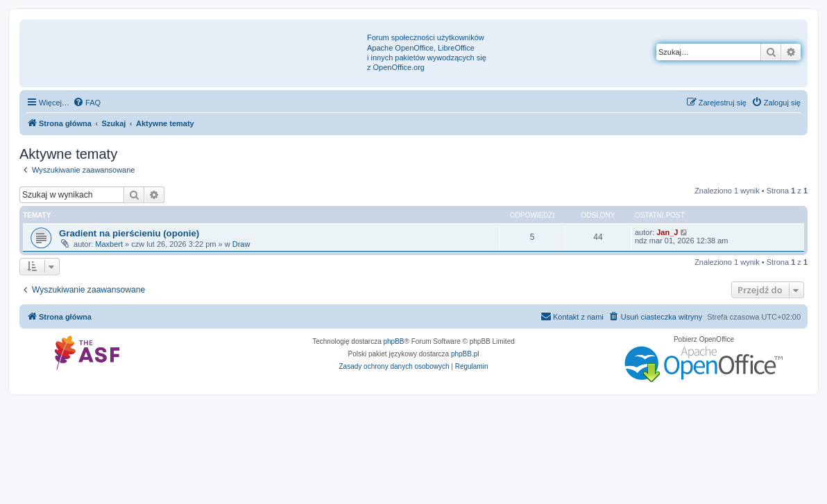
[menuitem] (87, 103)
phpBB (394, 341)
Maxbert (109, 244)
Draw (241, 244)
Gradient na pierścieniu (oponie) (129, 233)
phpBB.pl (465, 354)
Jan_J (667, 232)
